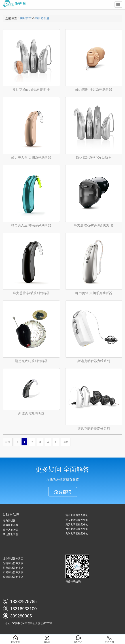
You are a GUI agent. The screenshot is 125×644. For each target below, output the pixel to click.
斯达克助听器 (10, 534)
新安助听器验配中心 (77, 524)
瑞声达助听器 (10, 530)
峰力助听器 (9, 521)
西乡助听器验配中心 (77, 529)
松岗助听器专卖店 (13, 568)
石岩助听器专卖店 (13, 572)
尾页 (66, 442)
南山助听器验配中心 (77, 515)
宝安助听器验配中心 (77, 520)
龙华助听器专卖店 (13, 559)
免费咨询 (63, 492)
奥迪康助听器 (10, 525)
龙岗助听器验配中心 (77, 533)
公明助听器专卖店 (13, 577)
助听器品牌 (42, 18)
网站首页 (26, 18)
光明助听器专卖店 (13, 563)
